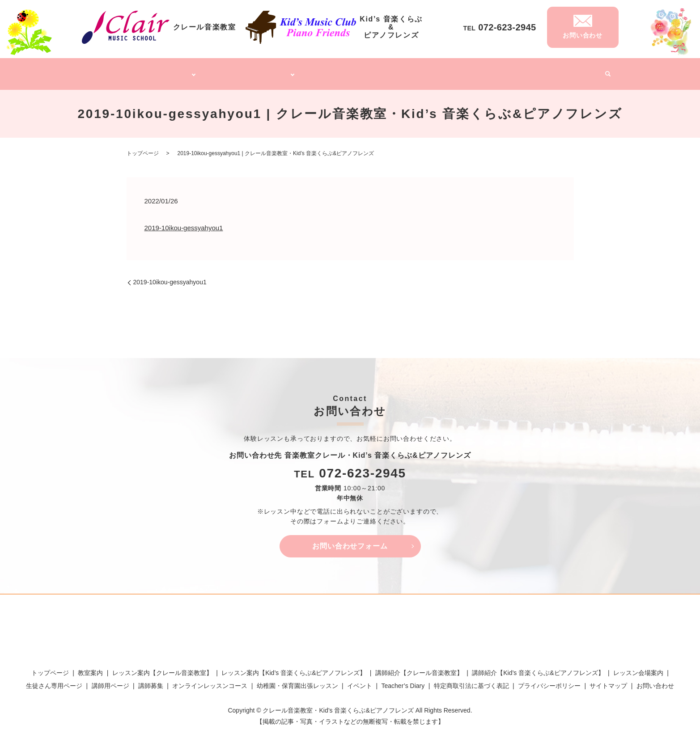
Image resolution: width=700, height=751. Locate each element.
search (605, 72)
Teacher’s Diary (539, 71)
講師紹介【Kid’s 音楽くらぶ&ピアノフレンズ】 (538, 667)
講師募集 (496, 71)
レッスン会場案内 (638, 667)
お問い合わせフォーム (350, 541)
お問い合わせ (655, 680)
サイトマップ (608, 680)
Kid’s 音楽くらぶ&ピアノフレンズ (251, 71)
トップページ (113, 71)
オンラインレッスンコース (350, 71)
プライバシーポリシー (549, 680)
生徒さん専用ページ (54, 680)
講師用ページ (110, 680)
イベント (581, 71)
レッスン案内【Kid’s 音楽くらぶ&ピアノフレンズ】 (294, 667)
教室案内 (90, 667)
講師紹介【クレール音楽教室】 (419, 667)
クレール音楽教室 (164, 71)
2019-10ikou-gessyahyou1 (184, 223)
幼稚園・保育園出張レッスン (436, 71)
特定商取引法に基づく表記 (471, 680)
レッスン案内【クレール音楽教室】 (162, 667)
